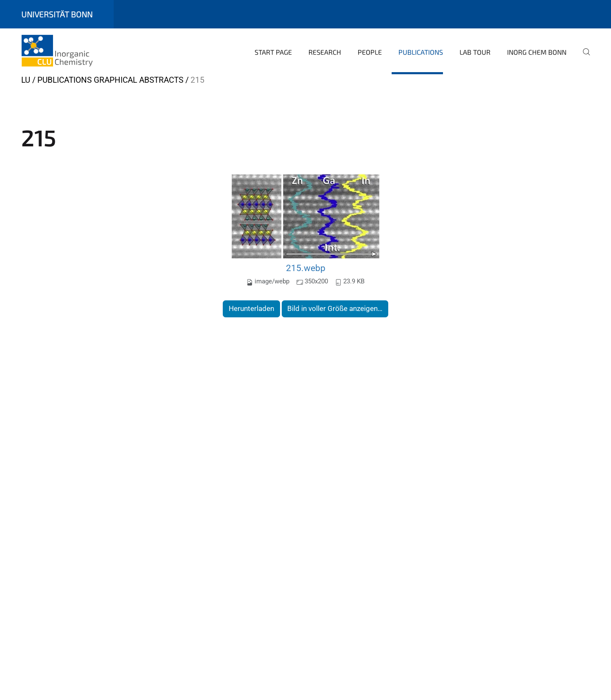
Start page (273, 52)
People (370, 52)
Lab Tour (475, 52)
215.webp (306, 268)
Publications (421, 52)
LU (26, 80)
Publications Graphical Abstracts (110, 80)
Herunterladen (251, 308)
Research (325, 52)
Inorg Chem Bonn (537, 52)
